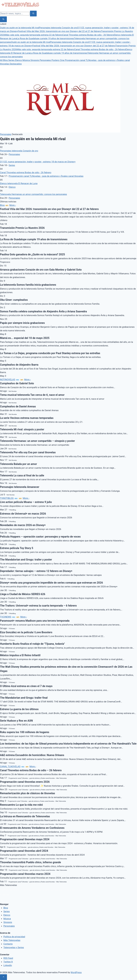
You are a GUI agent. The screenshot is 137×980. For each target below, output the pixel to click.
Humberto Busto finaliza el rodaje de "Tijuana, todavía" (32, 644)
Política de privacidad (14, 937)
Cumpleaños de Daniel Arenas (18, 407)
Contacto (8, 944)
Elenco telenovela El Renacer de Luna (19, 183)
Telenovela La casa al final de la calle (22, 476)
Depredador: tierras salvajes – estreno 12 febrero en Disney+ (36, 571)
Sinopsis (35, 60)
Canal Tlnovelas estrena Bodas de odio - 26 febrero (88, 35)
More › (13, 205)
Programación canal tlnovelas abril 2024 (24, 851)
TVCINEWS (6, 617)
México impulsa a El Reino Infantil (20, 655)
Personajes (46, 60)
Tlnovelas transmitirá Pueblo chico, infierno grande (30, 862)
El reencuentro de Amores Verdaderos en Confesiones (32, 828)
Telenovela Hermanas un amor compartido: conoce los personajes (33, 194)
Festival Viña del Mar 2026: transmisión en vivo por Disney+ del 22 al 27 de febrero (60, 31)
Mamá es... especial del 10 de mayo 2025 (25, 338)
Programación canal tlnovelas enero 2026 (25, 782)
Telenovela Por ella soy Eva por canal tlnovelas (28, 452)
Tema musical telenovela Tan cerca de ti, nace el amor (32, 395)
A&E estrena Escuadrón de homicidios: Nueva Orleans (32, 755)
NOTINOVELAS (8, 379)
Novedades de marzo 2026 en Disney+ (23, 525)
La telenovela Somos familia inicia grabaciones (28, 285)
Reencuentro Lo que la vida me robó (21, 805)
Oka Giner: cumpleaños (14, 300)
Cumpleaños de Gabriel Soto (17, 383)
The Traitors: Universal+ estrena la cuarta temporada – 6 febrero (38, 606)
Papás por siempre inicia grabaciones (22, 323)
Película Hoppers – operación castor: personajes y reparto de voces (40, 537)
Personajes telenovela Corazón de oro (58, 28)
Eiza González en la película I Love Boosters (26, 632)
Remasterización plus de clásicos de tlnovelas (27, 793)
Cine (62, 60)
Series (12, 60)
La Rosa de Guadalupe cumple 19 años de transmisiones (45, 38)
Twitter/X (8, 962)
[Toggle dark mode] (3, 19)
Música (26, 60)
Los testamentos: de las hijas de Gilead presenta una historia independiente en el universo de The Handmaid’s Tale (68, 744)
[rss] (2, 900)
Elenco (19, 60)
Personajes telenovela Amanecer (20, 487)
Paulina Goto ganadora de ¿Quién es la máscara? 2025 (32, 254)
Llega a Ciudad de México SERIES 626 (23, 594)
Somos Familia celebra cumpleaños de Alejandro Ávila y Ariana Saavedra (43, 311)
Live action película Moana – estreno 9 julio (26, 502)
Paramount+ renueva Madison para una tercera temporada (35, 621)
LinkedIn (8, 965)
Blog (6, 60)
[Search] (15, 14)
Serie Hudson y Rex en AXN (16, 721)
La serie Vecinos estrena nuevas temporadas (27, 418)
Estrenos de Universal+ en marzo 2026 (23, 514)
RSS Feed (5, 894)
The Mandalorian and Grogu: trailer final (24, 698)
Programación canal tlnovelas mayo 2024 (25, 839)
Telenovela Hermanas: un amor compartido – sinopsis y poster (37, 441)
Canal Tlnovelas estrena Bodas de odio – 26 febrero (31, 770)
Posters (56, 60)
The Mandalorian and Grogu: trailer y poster (26, 560)
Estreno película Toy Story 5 (17, 548)
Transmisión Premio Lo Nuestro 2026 (22, 228)
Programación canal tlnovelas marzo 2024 (25, 874)
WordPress (76, 972)
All (2, 60)
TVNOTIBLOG (7, 498)
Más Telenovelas (12, 940)
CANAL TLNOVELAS (10, 766)
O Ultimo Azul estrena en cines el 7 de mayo (26, 686)
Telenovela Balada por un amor (18, 464)
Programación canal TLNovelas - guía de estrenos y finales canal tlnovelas (46, 176)
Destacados (16, 64)
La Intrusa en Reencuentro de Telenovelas (25, 816)
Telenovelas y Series (14, 947)
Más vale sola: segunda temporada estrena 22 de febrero (34, 35)
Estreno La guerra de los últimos (19, 709)
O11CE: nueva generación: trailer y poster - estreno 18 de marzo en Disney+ (38, 162)
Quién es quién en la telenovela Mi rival (20, 28)
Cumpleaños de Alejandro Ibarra (19, 365)
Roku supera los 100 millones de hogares (25, 732)
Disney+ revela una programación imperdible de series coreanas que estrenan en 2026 (51, 583)
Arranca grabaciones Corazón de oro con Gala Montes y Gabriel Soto (41, 270)
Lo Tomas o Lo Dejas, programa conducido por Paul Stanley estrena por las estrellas (50, 353)
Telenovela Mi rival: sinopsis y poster (22, 429)
